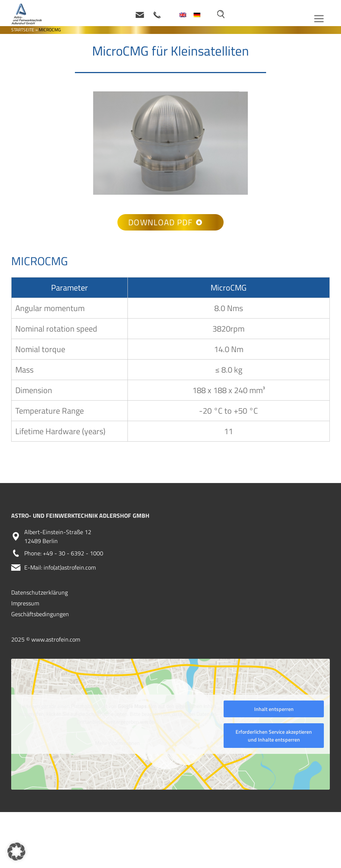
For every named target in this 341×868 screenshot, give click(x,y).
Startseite (23, 30)
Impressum (25, 603)
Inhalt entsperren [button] (274, 709)
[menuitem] (183, 15)
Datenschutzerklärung (40, 592)
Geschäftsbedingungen (40, 614)
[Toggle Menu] (320, 18)
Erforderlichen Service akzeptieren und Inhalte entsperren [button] (274, 736)
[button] (16, 852)
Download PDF (165, 222)
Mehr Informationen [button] (117, 742)
